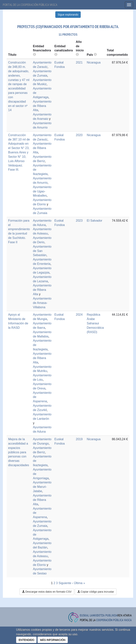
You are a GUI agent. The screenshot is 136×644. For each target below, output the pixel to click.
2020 (79, 135)
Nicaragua (94, 62)
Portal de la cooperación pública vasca (30, 5)
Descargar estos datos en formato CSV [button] (47, 592)
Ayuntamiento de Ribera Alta (42, 106)
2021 (79, 62)
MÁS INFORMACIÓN (53, 640)
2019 (79, 439)
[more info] (77, 55)
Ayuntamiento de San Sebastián (42, 251)
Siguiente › (66, 583)
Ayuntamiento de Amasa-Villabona (42, 303)
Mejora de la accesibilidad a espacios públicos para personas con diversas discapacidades (19, 452)
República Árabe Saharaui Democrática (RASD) (95, 323)
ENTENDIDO (26, 640)
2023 (79, 221)
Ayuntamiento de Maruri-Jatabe (42, 487)
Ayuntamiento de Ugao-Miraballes (42, 191)
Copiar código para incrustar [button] (96, 592)
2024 (79, 315)
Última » (79, 583)
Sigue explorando (68, 15)
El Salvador (95, 221)
